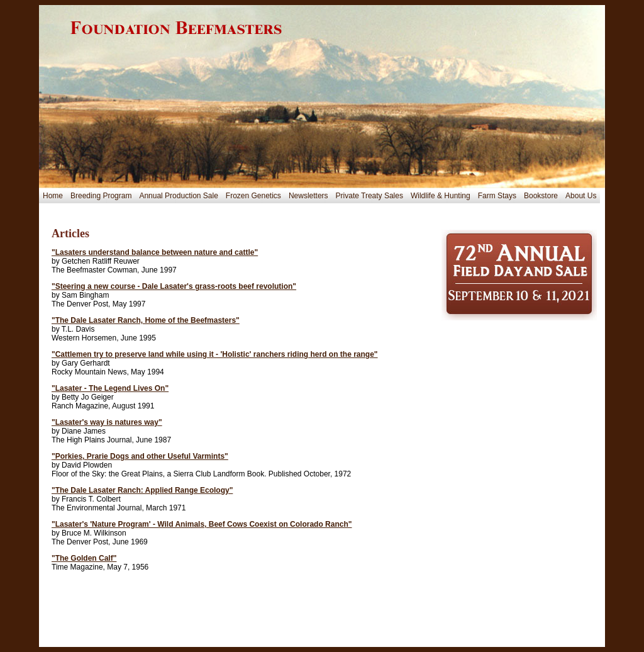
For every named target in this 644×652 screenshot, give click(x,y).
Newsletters (308, 196)
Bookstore (541, 196)
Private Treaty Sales (369, 196)
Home (53, 196)
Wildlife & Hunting (441, 196)
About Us (581, 196)
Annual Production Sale (178, 196)
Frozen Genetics (253, 196)
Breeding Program (101, 196)
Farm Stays (497, 196)
